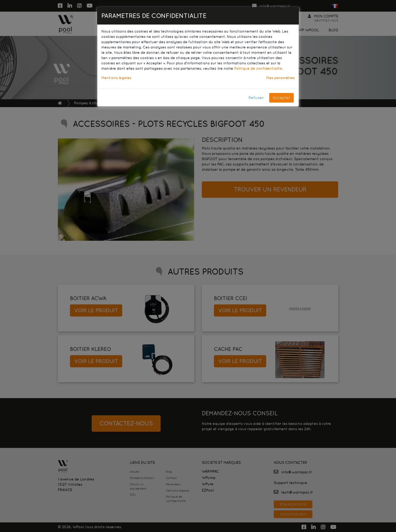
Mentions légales (116, 78)
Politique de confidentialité (258, 68)
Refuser (256, 98)
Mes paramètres (280, 78)
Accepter (281, 98)
